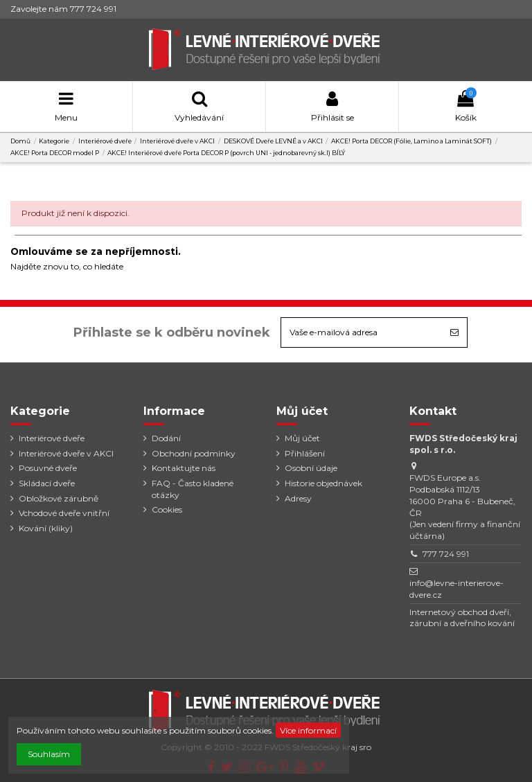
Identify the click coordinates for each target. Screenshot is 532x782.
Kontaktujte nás (184, 468)
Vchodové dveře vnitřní (64, 513)
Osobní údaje (311, 468)
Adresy (298, 498)
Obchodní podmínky (194, 453)
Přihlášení (305, 453)
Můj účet (302, 438)
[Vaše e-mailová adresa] (362, 332)
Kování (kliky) (46, 528)
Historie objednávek (323, 483)
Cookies (167, 509)
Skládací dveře (47, 483)
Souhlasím (49, 754)
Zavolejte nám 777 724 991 (63, 9)
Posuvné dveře (48, 468)
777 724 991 (446, 554)
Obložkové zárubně (59, 498)
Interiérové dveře (52, 438)
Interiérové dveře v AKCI (66, 453)
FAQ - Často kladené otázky (193, 489)
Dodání (166, 438)
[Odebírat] (454, 332)
